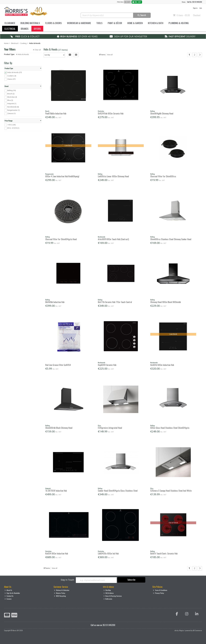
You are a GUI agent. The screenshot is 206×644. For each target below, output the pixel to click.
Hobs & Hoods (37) (15, 72)
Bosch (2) (11, 94)
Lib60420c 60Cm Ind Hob (108, 554)
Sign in (195, 8)
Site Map (107, 590)
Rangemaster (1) (14, 110)
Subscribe (131, 580)
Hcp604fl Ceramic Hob (107, 365)
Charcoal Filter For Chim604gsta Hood (61, 239)
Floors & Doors (53, 23)
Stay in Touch (67, 580)
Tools (99, 23)
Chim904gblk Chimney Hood (162, 113)
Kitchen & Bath (156, 23)
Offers (37, 29)
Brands (25, 29)
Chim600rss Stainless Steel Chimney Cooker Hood (171, 239)
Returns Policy (60, 593)
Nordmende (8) (13, 107)
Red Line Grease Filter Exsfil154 (58, 365)
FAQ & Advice (109, 593)
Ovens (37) (11, 79)
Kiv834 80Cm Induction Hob (57, 554)
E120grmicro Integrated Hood (110, 428)
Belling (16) (11, 90)
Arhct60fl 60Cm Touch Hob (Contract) (113, 239)
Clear (37, 50)
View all (110, 55)
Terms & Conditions (160, 590)
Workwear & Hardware (79, 23)
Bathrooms (108, 599)
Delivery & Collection (62, 590)
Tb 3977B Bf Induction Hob (56, 491)
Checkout (197, 15)
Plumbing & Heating (179, 23)
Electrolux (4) (12, 97)
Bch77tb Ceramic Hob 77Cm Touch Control (115, 302)
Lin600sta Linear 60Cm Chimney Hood (113, 176)
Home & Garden (135, 23)
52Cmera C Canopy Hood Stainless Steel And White (171, 491)
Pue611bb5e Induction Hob (56, 113)
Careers (8, 599)
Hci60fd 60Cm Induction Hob (162, 365)
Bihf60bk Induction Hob (55, 302)
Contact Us (9, 596)
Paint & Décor (115, 23)
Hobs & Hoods (22, 54)
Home (184, 2)
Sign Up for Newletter (12, 593)
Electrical (10, 29)
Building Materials (30, 23)
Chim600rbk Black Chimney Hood (59, 428)
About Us (8, 590)
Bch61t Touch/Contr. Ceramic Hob (164, 554)
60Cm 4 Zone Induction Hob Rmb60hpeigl (62, 176)
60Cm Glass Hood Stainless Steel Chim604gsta (170, 428)
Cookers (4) (12, 76)
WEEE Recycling (60, 596)
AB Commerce (197, 630)
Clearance (10, 23)
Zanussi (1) (11, 113)
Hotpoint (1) (12, 104)
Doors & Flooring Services (113, 596)
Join (201, 8)
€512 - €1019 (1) (13, 128)
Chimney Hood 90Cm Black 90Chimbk (166, 302)
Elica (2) (10, 100)
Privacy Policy (158, 593)
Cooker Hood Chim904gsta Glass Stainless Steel (118, 491)
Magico (182, 630)
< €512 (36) (11, 125)
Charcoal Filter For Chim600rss (163, 176)
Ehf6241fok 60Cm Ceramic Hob (111, 113)
